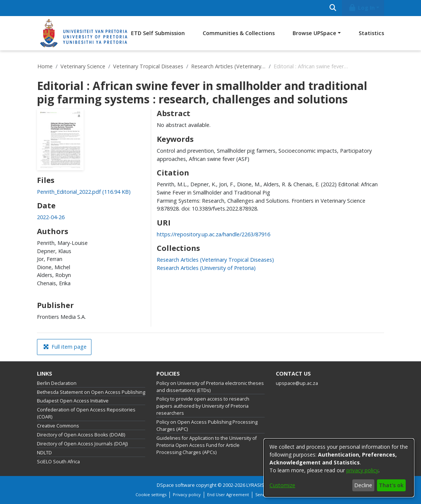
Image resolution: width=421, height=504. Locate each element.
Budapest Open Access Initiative (73, 401)
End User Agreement (228, 494)
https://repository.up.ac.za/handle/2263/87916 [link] (213, 234)
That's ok (391, 485)
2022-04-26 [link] (51, 217)
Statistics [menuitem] (371, 33)
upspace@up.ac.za (297, 383)
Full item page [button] (65, 347)
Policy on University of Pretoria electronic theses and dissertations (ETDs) (210, 387)
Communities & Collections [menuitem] (239, 33)
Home (45, 66)
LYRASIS (255, 485)
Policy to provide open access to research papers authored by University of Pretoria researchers (203, 406)
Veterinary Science (83, 66)
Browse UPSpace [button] (314, 33)
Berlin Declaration (57, 383)
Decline (363, 485)
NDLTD (44, 453)
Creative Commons (58, 426)
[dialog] (339, 468)
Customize (282, 485)
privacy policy (362, 470)
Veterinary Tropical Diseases (148, 66)
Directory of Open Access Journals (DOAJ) (82, 444)
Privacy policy (187, 494)
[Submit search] (333, 8)
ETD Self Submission (158, 33)
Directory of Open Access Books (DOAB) (81, 435)
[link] (84, 192)
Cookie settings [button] (151, 494)
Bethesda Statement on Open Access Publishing (91, 392)
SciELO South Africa (58, 462)
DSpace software (176, 485)
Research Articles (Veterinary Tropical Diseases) (228, 66)
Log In (362, 8)
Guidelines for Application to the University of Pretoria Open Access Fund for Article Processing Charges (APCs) (207, 445)
